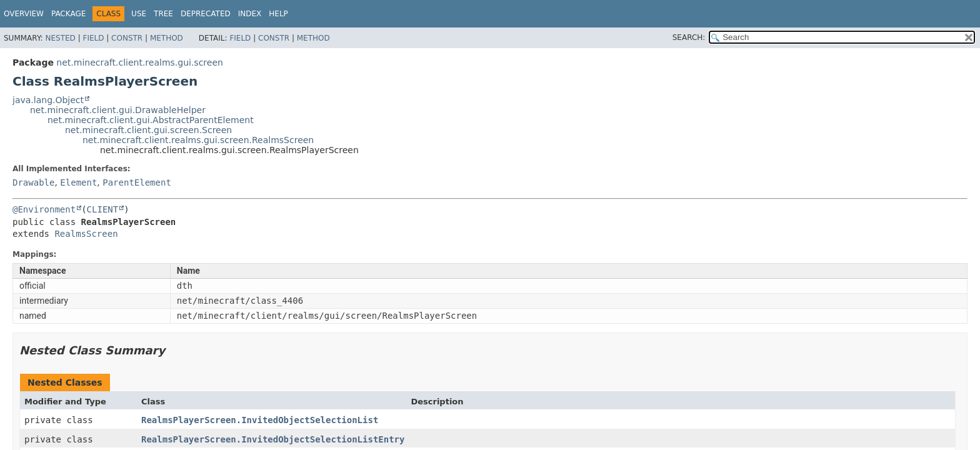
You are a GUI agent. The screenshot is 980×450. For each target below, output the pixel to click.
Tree (163, 14)
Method (167, 38)
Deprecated (206, 14)
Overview (24, 14)
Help (278, 14)
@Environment (44, 209)
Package (68, 14)
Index (250, 14)
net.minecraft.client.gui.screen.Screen (148, 130)
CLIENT (103, 209)
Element (78, 182)
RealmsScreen (86, 234)
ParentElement (137, 182)
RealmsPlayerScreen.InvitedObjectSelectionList (260, 420)
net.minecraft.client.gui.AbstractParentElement (151, 120)
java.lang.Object (48, 100)
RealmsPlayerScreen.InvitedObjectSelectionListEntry (273, 439)
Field (93, 38)
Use (139, 14)
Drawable (33, 182)
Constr (127, 38)
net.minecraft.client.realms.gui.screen (140, 62)
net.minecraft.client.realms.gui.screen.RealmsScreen (198, 140)
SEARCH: (689, 37)
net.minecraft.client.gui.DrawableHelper (118, 110)
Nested (60, 38)
